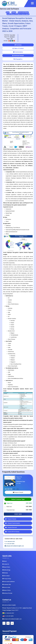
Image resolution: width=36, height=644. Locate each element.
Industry (14, 12)
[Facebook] (4, 623)
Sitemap (5, 573)
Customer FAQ (7, 584)
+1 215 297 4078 (9, 544)
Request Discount (11, 527)
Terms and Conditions (9, 582)
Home (8, 12)
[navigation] (33, 3)
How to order (6, 587)
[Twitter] (8, 623)
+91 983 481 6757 (10, 542)
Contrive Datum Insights (9, 605)
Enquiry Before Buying (12, 532)
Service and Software (23, 12)
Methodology (6, 570)
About (4, 561)
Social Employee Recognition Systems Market (18, 14)
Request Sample (18, 492)
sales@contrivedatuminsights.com (14, 546)
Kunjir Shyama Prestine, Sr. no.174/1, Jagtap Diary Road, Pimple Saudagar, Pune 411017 (17, 609)
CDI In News (6, 576)
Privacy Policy (7, 579)
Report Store (6, 567)
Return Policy (6, 590)
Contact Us (6, 564)
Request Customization (12, 523)
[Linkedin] (12, 623)
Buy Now (18, 514)
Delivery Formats (7, 593)
